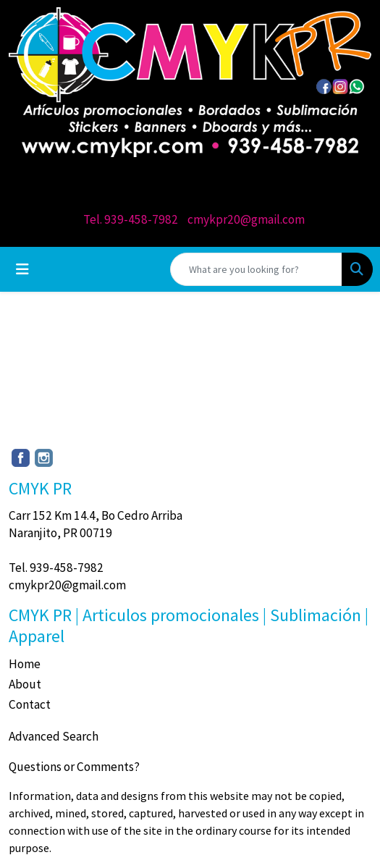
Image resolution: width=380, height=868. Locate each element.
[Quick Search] (256, 269)
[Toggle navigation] (22, 269)
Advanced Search (54, 736)
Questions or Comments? (74, 767)
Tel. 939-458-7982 (131, 219)
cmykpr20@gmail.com (246, 219)
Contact (30, 704)
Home (25, 664)
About (25, 684)
